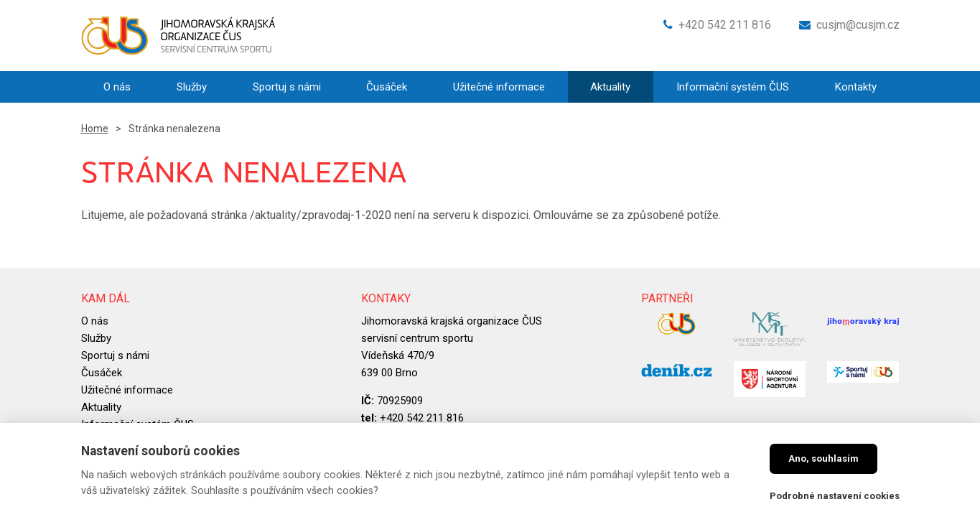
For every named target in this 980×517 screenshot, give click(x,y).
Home (95, 129)
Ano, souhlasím (823, 458)
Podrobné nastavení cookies (835, 496)
